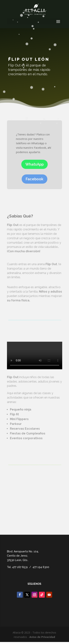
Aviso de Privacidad (42, 637)
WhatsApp (34, 164)
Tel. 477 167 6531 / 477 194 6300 (28, 567)
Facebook (34, 179)
